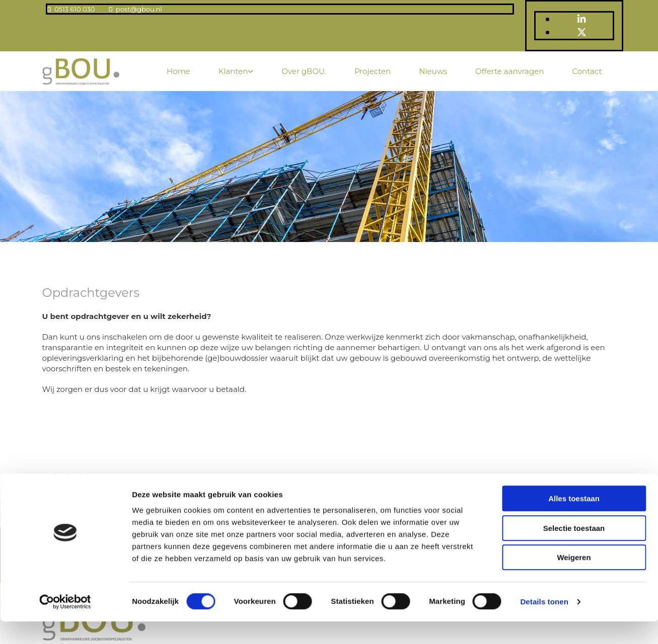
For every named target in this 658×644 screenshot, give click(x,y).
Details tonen (544, 624)
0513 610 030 (75, 9)
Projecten (373, 71)
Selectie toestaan (574, 551)
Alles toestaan (574, 521)
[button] (68, 476)
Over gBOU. (304, 71)
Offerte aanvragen (509, 71)
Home (178, 71)
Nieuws (433, 71)
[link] (236, 71)
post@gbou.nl (139, 9)
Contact (587, 71)
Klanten (233, 71)
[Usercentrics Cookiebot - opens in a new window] (65, 624)
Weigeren (574, 580)
